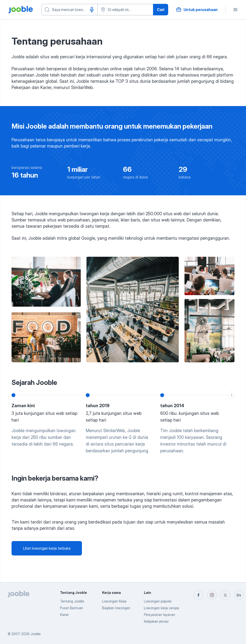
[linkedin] (239, 595)
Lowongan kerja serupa (161, 608)
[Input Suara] (92, 10)
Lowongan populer (158, 601)
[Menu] (235, 10)
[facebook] (198, 595)
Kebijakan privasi (156, 621)
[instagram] (212, 595)
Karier (64, 615)
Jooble (36, 634)
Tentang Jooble (72, 601)
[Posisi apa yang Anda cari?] (69, 10)
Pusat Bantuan (72, 608)
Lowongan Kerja (114, 601)
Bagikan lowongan (116, 608)
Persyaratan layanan (160, 615)
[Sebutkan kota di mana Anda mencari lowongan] (125, 10)
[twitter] (225, 595)
